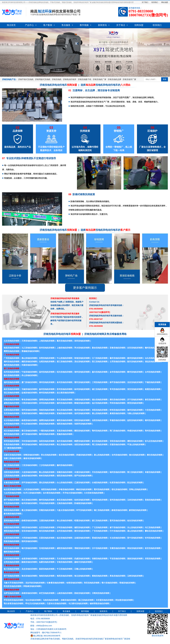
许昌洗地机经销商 (11, 444)
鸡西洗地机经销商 (49, 489)
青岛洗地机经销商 (29, 400)
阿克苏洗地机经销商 (12, 586)
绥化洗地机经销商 (119, 489)
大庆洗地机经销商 (31, 489)
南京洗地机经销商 (11, 389)
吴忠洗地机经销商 (29, 569)
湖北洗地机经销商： (12, 427)
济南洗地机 (57, 79)
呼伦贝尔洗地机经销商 (35, 603)
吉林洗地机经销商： (12, 479)
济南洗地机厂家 (100, 79)
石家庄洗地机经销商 (12, 455)
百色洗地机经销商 (11, 503)
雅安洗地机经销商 (82, 531)
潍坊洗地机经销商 (117, 400)
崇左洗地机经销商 (29, 500)
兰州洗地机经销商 (11, 559)
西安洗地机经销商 (11, 548)
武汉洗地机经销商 (11, 431)
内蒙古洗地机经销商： (13, 597)
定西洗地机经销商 (11, 562)
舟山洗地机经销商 (29, 375)
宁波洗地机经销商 (29, 372)
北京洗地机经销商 (11, 341)
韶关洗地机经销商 (135, 362)
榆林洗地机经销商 (11, 552)
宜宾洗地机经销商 (29, 531)
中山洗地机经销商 (64, 358)
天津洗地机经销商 (29, 341)
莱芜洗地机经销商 (135, 403)
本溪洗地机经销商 (82, 472)
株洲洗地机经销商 (29, 420)
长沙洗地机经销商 (11, 420)
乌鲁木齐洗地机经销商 (13, 583)
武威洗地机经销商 (82, 559)
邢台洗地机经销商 (49, 455)
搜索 (165, 79)
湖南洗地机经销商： (12, 417)
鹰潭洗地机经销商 (11, 351)
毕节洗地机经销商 (84, 510)
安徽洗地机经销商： (12, 406)
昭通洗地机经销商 (82, 521)
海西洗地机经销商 (64, 576)
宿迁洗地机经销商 (11, 393)
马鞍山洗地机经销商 (136, 413)
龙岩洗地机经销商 (135, 382)
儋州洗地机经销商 (64, 465)
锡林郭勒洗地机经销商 (99, 603)
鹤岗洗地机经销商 (84, 489)
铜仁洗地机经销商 (102, 510)
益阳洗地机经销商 (135, 420)
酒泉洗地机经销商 (135, 559)
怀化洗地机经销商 (29, 424)
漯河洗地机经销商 (29, 444)
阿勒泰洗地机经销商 (32, 586)
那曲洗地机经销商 (82, 593)
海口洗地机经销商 (11, 465)
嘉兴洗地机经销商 (100, 372)
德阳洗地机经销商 (82, 527)
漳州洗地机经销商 (47, 382)
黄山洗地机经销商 (100, 413)
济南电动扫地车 (70, 79)
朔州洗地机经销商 (29, 541)
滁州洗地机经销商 (135, 410)
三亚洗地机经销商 (29, 465)
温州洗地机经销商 (47, 372)
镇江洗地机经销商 (100, 389)
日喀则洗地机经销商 (101, 593)
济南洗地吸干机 (85, 79)
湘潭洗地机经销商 (47, 420)
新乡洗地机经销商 (100, 441)
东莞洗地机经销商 (47, 358)
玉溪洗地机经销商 (47, 521)
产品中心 (29, 25)
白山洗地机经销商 (64, 483)
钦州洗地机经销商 (29, 503)
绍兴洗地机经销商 (64, 372)
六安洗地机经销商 (153, 410)
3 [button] (85, 75)
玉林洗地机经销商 (135, 500)
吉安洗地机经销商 (135, 348)
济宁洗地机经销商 (135, 400)
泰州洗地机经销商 (47, 393)
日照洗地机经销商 (29, 403)
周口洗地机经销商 (100, 444)
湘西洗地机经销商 (64, 424)
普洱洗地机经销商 (117, 521)
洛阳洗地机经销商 (47, 441)
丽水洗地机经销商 (11, 375)
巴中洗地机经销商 (117, 531)
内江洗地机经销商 (153, 527)
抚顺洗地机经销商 (64, 472)
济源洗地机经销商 (117, 444)
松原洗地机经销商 (117, 483)
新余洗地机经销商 (100, 348)
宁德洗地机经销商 (153, 382)
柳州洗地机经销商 (47, 500)
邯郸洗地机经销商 (31, 455)
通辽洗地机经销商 (86, 600)
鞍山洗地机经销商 (47, 472)
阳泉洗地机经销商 (11, 541)
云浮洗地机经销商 (117, 362)
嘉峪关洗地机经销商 (83, 562)
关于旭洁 (121, 25)
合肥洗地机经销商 (11, 410)
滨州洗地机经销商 (47, 403)
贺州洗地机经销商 (117, 500)
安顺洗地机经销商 (47, 510)
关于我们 (145, 2)
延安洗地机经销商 (153, 548)
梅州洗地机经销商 (11, 365)
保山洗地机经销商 (64, 521)
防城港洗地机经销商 (83, 503)
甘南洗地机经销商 (64, 562)
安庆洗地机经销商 (11, 413)
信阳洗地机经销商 (82, 444)
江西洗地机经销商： (12, 344)
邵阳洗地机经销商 (82, 420)
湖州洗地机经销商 (82, 372)
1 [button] (79, 75)
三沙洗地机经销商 (47, 465)
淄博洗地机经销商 (47, 400)
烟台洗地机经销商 (100, 400)
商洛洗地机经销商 (135, 548)
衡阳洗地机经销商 (64, 420)
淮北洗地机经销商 (64, 410)
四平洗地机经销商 (29, 483)
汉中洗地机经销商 (100, 548)
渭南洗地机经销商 (82, 548)
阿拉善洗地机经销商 (124, 600)
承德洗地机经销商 (84, 455)
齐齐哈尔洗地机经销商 (72, 493)
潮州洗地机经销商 (11, 362)
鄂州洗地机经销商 (100, 431)
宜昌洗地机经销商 (64, 431)
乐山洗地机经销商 (135, 527)
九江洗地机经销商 (29, 348)
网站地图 (165, 2)
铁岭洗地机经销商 (47, 476)
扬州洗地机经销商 (47, 389)
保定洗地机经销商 (66, 455)
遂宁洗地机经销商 (117, 527)
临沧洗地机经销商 (135, 521)
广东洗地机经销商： (12, 355)
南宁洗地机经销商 (11, 500)
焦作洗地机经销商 (64, 441)
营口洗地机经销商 (135, 472)
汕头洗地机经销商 (153, 358)
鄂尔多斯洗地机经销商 (13, 603)
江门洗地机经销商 (100, 358)
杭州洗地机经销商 (11, 372)
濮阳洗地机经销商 (135, 441)
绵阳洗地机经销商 (29, 527)
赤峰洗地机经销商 (68, 600)
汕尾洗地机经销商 (47, 362)
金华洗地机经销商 (117, 372)
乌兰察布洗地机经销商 (78, 603)
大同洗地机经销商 (29, 538)
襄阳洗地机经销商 (82, 431)
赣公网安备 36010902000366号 (45, 636)
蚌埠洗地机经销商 (117, 410)
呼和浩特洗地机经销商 (13, 600)
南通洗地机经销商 (153, 389)
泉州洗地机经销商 (64, 382)
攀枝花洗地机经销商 (154, 531)
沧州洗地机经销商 (119, 455)
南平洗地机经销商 (117, 382)
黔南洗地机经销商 (119, 510)
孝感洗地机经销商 (135, 431)
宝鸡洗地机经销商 (47, 548)
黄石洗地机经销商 (29, 431)
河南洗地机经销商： (12, 438)
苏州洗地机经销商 (64, 389)
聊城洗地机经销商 (82, 403)
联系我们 (155, 2)
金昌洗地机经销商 (29, 559)
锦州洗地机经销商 (117, 472)
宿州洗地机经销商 (29, 410)
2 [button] (82, 75)
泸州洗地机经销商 (64, 527)
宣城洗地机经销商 (64, 413)
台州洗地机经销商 (153, 372)
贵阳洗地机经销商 (11, 510)
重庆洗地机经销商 (64, 341)
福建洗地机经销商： (12, 379)
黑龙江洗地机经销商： (13, 486)
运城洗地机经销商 (82, 538)
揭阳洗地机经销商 (29, 362)
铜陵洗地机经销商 (47, 413)
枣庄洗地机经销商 (64, 400)
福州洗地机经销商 (11, 382)
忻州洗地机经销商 (153, 538)
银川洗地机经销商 (11, 569)
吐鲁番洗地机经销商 (55, 583)
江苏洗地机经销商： (12, 386)
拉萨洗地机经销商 (11, 593)
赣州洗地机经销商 (153, 348)
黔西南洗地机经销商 (138, 510)
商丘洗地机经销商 (64, 444)
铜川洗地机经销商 (29, 548)
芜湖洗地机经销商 (29, 413)
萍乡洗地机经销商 (82, 348)
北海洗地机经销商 (64, 503)
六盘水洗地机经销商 (65, 510)
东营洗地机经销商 (82, 400)
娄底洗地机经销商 (47, 424)
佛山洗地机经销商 (29, 358)
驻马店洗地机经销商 (154, 441)
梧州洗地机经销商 (100, 500)
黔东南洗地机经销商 (12, 514)
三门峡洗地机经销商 (12, 448)
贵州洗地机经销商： (12, 507)
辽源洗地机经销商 (82, 483)
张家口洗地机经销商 (12, 458)
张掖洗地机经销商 (100, 559)
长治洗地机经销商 (117, 538)
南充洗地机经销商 (47, 531)
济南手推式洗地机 (26, 79)
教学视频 (84, 25)
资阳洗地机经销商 (11, 531)
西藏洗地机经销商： (12, 590)
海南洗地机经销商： (12, 462)
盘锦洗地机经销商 (29, 476)
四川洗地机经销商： (12, 524)
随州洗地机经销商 (47, 434)
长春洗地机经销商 (11, 483)
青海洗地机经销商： (12, 572)
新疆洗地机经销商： (12, 579)
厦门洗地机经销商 (29, 382)
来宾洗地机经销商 (64, 500)
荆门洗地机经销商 (117, 431)
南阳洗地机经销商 (47, 444)
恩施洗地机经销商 (64, 434)
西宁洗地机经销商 (11, 576)
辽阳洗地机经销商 (11, 476)
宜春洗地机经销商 (117, 348)
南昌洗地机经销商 (11, 348)
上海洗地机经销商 (47, 341)
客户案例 (48, 25)
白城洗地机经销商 (100, 483)
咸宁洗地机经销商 (29, 434)
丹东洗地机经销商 (100, 472)
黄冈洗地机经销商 (11, 434)
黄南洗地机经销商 (100, 576)
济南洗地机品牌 (114, 79)
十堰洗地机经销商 (47, 431)
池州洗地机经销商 (82, 413)
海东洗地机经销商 (29, 576)
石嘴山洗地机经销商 (83, 569)
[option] (85, 52)
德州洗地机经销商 (64, 403)
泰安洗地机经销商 (153, 400)
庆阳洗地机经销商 (153, 559)
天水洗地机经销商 (64, 559)
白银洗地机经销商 (47, 559)
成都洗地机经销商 (11, 527)
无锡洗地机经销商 (29, 389)
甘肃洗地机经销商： (12, 555)
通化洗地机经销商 (47, 483)
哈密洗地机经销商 (74, 583)
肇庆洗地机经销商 (117, 358)
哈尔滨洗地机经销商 (12, 489)
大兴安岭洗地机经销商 (94, 493)
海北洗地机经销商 (82, 576)
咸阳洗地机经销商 (64, 548)
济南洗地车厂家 (129, 79)
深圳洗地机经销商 (82, 341)
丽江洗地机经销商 (100, 521)
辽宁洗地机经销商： (12, 469)
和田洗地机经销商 (92, 583)
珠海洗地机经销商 (82, 358)
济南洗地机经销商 (11, 400)
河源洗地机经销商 (29, 365)
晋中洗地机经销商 (135, 538)
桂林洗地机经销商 (82, 500)
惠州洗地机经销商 (135, 358)
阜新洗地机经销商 (153, 472)
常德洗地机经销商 (117, 420)
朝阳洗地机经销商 (64, 476)
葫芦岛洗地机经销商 (83, 476)
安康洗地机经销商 (117, 548)
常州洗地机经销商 (117, 389)
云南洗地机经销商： (12, 517)
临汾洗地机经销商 (64, 538)
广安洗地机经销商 (100, 531)
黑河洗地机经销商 (102, 489)
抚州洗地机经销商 (47, 348)
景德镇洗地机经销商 (30, 351)
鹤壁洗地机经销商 (82, 441)
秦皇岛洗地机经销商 (32, 458)
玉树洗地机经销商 (135, 576)
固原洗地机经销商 (47, 569)
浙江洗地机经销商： (12, 368)
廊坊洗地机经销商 (155, 455)
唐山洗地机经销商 (102, 455)
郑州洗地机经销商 (11, 441)
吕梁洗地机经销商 (47, 538)
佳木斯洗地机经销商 (52, 493)
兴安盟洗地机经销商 (104, 600)
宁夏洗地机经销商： (12, 565)
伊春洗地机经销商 (66, 489)
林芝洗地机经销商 (47, 593)
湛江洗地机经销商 (64, 362)
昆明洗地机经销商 (11, 521)
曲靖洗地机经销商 (29, 521)
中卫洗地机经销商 (64, 569)
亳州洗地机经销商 (82, 410)
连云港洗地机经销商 (65, 393)
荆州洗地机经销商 (153, 431)
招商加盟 (139, 25)
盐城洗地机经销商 (29, 393)
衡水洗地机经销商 (137, 455)
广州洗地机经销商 (11, 358)
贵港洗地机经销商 (153, 500)
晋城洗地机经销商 (100, 538)
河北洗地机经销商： (12, 451)
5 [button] (91, 75)
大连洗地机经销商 (29, 472)
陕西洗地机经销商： (12, 545)
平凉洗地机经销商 (117, 559)
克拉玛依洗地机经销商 (35, 583)
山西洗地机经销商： (12, 534)
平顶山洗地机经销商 (136, 444)
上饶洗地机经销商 (64, 348)
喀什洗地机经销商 (109, 583)
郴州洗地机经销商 (153, 420)
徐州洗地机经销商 (82, 389)
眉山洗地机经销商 (135, 531)
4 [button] (88, 75)
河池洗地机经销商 (47, 503)
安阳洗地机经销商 (117, 441)
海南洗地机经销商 (47, 576)
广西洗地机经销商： (12, 496)
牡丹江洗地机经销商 (32, 493)
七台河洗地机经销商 (12, 493)
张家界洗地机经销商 (83, 424)
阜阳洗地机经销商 (100, 410)
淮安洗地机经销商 (135, 389)
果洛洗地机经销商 (117, 576)
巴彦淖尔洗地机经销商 (56, 603)
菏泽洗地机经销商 (117, 403)
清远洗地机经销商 (153, 362)
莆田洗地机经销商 (82, 382)
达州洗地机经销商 (64, 531)
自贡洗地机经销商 (47, 527)
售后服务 (66, 25)
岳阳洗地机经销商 (100, 420)
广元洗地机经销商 (100, 527)
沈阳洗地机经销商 (11, 472)
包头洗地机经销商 (33, 600)
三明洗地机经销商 (100, 382)
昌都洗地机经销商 (29, 593)
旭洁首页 (11, 25)
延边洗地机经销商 (135, 483)
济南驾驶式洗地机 (43, 79)
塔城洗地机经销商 (127, 583)
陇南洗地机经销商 (29, 562)
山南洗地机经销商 (64, 593)
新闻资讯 (102, 25)
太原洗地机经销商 (11, 538)
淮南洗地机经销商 (47, 410)
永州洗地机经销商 (11, 424)
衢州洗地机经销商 (135, 372)
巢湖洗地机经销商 (117, 413)
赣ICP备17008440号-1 (52, 633)
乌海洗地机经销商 (51, 600)
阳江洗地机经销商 (100, 362)
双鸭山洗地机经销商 (138, 489)
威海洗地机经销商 (11, 403)
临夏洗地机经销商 (47, 562)
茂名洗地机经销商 (82, 362)
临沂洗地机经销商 (100, 403)
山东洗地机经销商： (12, 396)
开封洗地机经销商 (29, 441)
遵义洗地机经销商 (29, 510)
